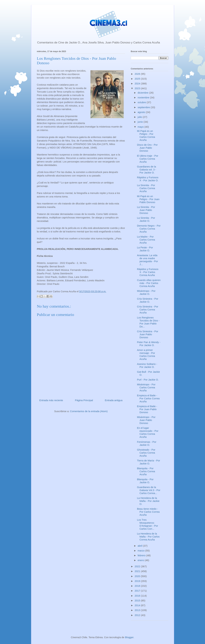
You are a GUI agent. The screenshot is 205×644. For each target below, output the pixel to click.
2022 (138, 566)
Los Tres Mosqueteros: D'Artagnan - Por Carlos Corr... (147, 524)
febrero (142, 555)
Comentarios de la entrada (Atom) (89, 411)
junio (141, 122)
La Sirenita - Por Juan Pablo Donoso (146, 210)
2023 (138, 88)
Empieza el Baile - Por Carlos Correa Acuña (148, 398)
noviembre (144, 97)
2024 (138, 83)
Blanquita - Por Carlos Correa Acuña (146, 471)
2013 (138, 610)
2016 (138, 596)
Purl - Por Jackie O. (148, 380)
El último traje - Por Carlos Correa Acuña (148, 159)
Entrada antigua (114, 400)
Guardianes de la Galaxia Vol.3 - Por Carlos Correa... (149, 490)
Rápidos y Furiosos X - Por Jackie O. (148, 179)
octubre (142, 102)
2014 (138, 605)
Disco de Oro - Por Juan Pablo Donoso (147, 148)
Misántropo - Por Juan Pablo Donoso (146, 420)
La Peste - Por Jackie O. (145, 249)
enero (141, 560)
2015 (138, 600)
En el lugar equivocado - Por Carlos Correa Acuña (148, 432)
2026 (138, 74)
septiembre (144, 107)
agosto (142, 112)
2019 (138, 581)
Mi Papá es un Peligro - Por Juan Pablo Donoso (148, 199)
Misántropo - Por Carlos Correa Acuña (146, 387)
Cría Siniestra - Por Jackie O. (148, 300)
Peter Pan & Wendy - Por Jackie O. (149, 344)
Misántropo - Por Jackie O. (146, 292)
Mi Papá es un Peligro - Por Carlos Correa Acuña (146, 135)
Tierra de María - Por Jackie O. (149, 462)
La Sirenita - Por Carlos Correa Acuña (146, 188)
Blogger (129, 637)
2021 (138, 571)
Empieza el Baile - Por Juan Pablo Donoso (147, 409)
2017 (138, 591)
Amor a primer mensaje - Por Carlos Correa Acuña (146, 354)
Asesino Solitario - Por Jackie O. (147, 365)
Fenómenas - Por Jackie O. (147, 443)
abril (140, 546)
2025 (138, 79)
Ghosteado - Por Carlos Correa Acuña (146, 453)
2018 (138, 586)
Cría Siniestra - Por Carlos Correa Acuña (148, 310)
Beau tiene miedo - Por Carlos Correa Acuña (148, 512)
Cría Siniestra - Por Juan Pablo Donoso (148, 334)
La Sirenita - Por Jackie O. (146, 219)
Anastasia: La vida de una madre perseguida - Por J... (147, 260)
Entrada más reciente (51, 400)
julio (140, 117)
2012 (138, 615)
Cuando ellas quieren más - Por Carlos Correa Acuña (149, 283)
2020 (138, 576)
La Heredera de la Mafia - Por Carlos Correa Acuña (148, 537)
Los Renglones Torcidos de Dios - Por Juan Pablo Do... (148, 322)
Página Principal (84, 400)
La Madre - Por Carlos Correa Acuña (146, 240)
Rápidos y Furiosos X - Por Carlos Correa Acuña (148, 272)
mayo (141, 127)
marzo (141, 551)
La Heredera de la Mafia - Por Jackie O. (148, 501)
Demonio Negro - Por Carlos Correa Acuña (149, 229)
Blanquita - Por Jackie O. (145, 481)
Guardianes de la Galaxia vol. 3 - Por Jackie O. (147, 170)
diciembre (143, 93)
